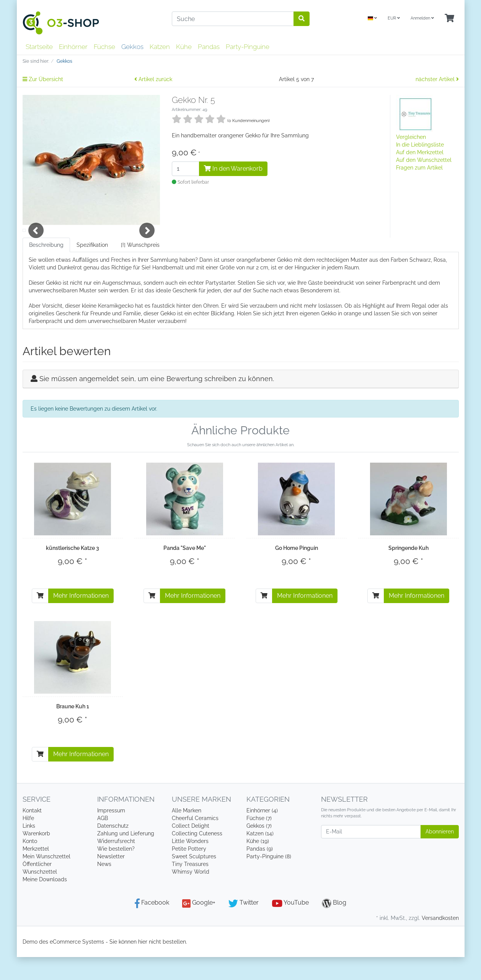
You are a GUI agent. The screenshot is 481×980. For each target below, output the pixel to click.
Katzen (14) (260, 856)
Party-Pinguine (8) (269, 879)
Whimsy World (191, 895)
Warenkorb (36, 856)
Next (147, 242)
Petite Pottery (189, 872)
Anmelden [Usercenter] (422, 18)
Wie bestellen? (116, 872)
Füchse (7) (259, 841)
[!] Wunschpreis (140, 268)
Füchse (104, 47)
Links (29, 849)
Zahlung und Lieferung (126, 856)
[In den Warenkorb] (40, 619)
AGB (103, 841)
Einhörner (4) (262, 833)
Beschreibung (46, 268)
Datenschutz (113, 849)
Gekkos (132, 47)
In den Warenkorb (233, 169)
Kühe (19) (258, 864)
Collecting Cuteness (197, 856)
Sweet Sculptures (194, 879)
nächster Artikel (437, 79)
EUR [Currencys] (394, 18)
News (104, 887)
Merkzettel (36, 872)
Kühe (184, 47)
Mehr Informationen (81, 619)
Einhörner (73, 47)
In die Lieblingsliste (420, 145)
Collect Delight (191, 849)
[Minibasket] (449, 19)
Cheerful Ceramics (195, 841)
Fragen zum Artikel (419, 168)
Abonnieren (440, 854)
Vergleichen (411, 137)
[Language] (372, 19)
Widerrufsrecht (116, 864)
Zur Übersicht (43, 79)
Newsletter (111, 879)
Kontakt (32, 833)
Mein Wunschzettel (46, 879)
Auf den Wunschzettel (424, 160)
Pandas (209, 47)
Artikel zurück (153, 79)
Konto (30, 864)
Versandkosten (440, 941)
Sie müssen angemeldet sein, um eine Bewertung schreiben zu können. (157, 402)
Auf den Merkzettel (420, 152)
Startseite (39, 47)
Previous (36, 242)
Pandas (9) (260, 872)
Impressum (111, 833)
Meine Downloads (45, 902)
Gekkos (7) (259, 849)
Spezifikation (92, 268)
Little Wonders (190, 864)
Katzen (160, 47)
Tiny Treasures (190, 887)
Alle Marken (187, 833)
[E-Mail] (371, 855)
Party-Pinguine (248, 47)
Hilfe (28, 841)
